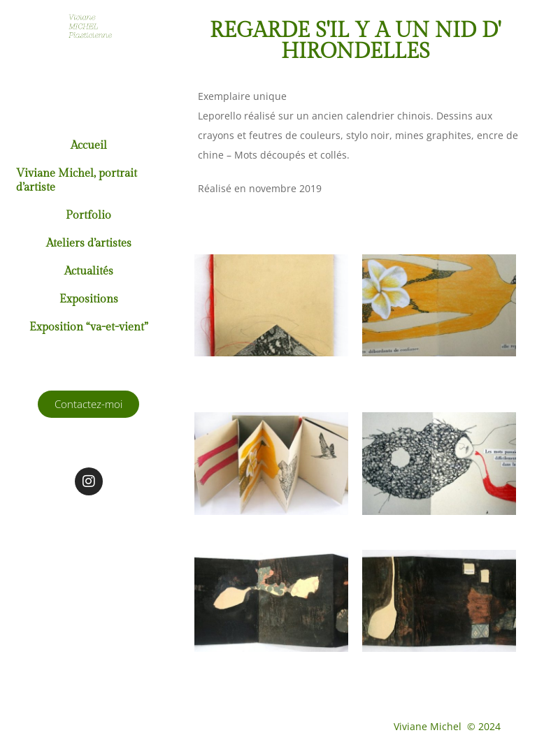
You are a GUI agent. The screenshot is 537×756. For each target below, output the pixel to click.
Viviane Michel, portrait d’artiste (77, 181)
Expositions (89, 299)
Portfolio (88, 216)
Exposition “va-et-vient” (89, 327)
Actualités (89, 271)
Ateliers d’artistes (89, 243)
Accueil (89, 146)
